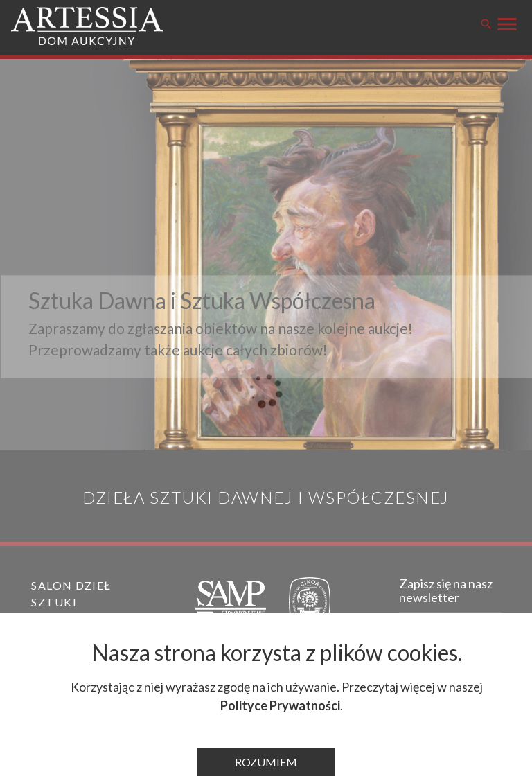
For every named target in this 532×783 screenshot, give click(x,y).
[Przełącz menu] (507, 23)
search (486, 24)
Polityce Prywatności (280, 705)
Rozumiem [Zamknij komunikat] (266, 762)
